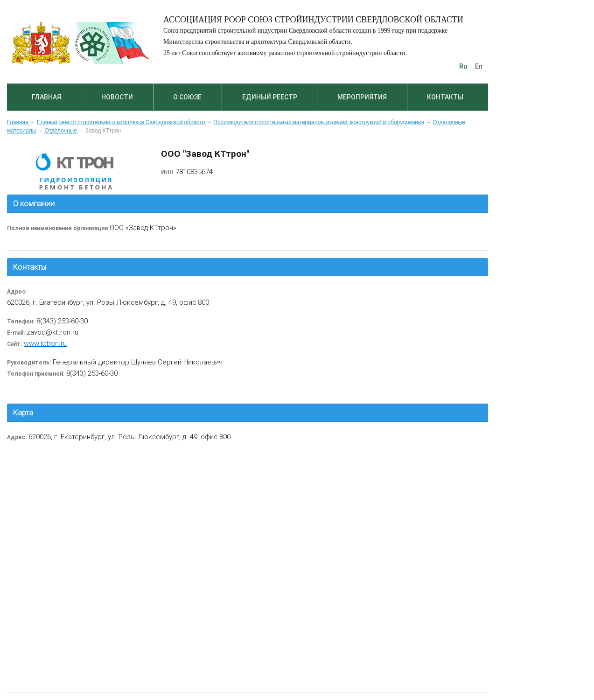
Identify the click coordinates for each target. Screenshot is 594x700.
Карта (23, 413)
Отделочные (60, 131)
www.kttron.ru (45, 343)
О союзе (187, 97)
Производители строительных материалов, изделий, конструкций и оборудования (319, 122)
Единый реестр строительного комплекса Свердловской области (122, 122)
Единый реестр (270, 97)
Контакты (445, 97)
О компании (34, 203)
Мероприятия (362, 97)
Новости (117, 97)
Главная (46, 97)
